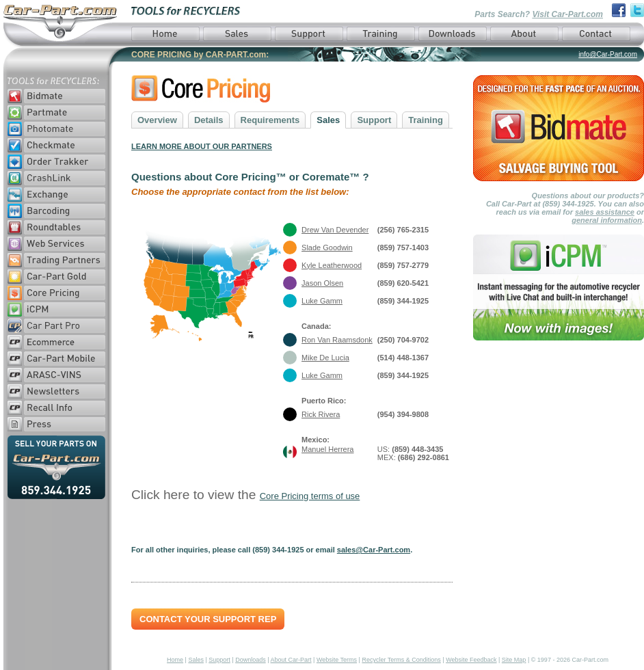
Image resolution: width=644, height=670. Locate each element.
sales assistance (605, 212)
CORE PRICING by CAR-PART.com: (200, 55)
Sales (328, 120)
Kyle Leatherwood (332, 265)
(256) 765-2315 (403, 230)
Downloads (251, 660)
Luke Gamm (322, 301)
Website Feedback (471, 660)
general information (607, 220)
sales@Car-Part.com (374, 550)
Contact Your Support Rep (208, 619)
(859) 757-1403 (403, 247)
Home (175, 660)
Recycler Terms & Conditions (401, 660)
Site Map (514, 660)
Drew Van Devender (335, 230)
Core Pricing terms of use (310, 496)
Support (374, 120)
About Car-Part (291, 660)
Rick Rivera (321, 414)
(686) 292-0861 (424, 457)
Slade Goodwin (327, 247)
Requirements (270, 120)
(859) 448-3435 (417, 449)
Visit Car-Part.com (567, 14)
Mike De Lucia (325, 358)
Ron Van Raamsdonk (337, 340)
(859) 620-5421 (403, 283)
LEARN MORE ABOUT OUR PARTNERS (202, 146)
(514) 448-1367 (403, 358)
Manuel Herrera (327, 449)
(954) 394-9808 (403, 414)
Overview (157, 120)
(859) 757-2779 (403, 265)
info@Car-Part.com (608, 54)
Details (209, 120)
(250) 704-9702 (403, 340)
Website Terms (337, 660)
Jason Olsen (322, 283)
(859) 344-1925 (403, 301)
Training (426, 120)
